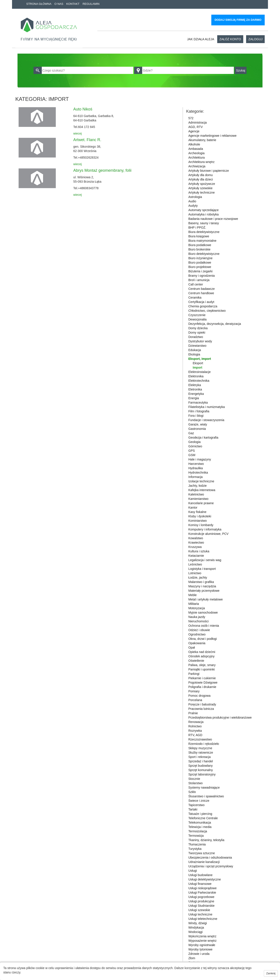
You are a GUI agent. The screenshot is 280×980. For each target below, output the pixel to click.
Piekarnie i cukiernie (202, 678)
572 (191, 118)
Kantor (193, 507)
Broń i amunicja (199, 280)
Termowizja (196, 836)
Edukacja (195, 350)
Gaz (191, 433)
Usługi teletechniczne (203, 919)
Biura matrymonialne (202, 241)
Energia (194, 398)
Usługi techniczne (200, 914)
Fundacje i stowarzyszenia (206, 420)
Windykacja (196, 927)
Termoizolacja (198, 831)
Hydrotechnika (198, 472)
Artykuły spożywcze (202, 184)
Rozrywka (195, 731)
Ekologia (194, 354)
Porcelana (195, 700)
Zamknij (271, 973)
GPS (192, 451)
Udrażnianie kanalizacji (204, 862)
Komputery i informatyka (205, 529)
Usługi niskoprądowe (202, 888)
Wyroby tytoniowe (200, 949)
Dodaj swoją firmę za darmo (238, 20)
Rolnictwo (195, 726)
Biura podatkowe (200, 245)
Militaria (194, 604)
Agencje (194, 131)
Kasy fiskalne (197, 512)
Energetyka (196, 394)
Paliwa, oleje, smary (202, 665)
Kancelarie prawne (201, 503)
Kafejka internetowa (202, 490)
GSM (192, 455)
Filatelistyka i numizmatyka (207, 407)
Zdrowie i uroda (199, 954)
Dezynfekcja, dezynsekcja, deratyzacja (215, 324)
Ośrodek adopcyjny (201, 656)
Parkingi (194, 674)
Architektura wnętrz (201, 162)
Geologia (194, 442)
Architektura (197, 157)
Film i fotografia (199, 411)
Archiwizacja (197, 166)
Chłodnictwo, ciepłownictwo (207, 311)
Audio (192, 201)
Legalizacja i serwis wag (205, 560)
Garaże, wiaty (198, 424)
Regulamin (91, 4)
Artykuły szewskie (200, 188)
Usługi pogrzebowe (201, 897)
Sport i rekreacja (199, 757)
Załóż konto (230, 39)
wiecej (78, 133)
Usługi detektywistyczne (205, 879)
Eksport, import (200, 359)
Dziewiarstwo (197, 346)
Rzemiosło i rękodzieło (204, 744)
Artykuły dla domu (200, 175)
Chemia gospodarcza (203, 306)
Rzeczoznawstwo (200, 739)
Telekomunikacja (200, 822)
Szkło (192, 792)
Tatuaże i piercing (200, 814)
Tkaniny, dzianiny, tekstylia (206, 840)
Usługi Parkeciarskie (202, 892)
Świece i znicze (199, 801)
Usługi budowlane (200, 875)
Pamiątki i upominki (202, 669)
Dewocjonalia (197, 319)
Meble (192, 595)
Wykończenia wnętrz (202, 936)
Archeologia (196, 153)
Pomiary (194, 691)
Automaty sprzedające (204, 210)
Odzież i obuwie (199, 630)
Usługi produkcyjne (201, 901)
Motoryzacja (197, 608)
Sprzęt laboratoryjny (202, 774)
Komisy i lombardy (201, 525)
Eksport (198, 363)
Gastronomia (197, 429)
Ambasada (196, 149)
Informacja (195, 477)
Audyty (193, 206)
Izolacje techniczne (201, 481)
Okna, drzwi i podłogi (203, 639)
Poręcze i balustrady (202, 704)
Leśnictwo (195, 564)
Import (198, 367)
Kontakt (73, 4)
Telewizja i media (200, 827)
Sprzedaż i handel (201, 761)
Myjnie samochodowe (203, 612)
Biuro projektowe (200, 267)
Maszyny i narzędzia (202, 586)
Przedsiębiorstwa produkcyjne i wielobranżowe (220, 717)
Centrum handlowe (201, 293)
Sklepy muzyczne (200, 748)
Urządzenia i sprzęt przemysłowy (211, 866)
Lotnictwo (195, 573)
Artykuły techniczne (202, 192)
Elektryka (195, 385)
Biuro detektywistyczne (204, 254)
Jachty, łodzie (198, 486)
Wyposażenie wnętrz (202, 941)
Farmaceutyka (198, 402)
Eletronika (195, 389)
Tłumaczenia (197, 844)
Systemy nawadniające (204, 787)
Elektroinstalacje (199, 372)
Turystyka (195, 849)
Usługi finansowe (200, 884)
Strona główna (39, 4)
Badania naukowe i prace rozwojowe (213, 219)
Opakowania (197, 643)
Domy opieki (197, 332)
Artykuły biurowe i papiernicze (209, 171)
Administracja (198, 122)
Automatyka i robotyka (204, 214)
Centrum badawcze (202, 289)
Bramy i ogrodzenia (202, 276)
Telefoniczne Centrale (203, 818)
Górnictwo (195, 446)
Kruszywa (195, 547)
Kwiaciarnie (196, 556)
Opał (192, 647)
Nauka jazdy (197, 617)
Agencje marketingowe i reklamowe (212, 136)
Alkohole (194, 144)
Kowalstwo (196, 538)
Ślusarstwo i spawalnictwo (206, 796)
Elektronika (196, 376)
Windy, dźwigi (198, 923)
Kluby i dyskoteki (200, 516)
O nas (59, 4)
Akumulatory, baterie (202, 140)
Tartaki (193, 809)
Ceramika (195, 297)
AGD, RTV (196, 127)
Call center (196, 284)
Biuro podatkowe (200, 262)
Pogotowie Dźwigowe (203, 682)
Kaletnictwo (196, 494)
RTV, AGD (195, 735)
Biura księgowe (199, 236)
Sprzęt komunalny (201, 770)
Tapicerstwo (196, 805)
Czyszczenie (197, 315)
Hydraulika (196, 468)
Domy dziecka (198, 328)
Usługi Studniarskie (201, 906)
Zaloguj (255, 39)
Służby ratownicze (201, 752)
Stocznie (194, 779)
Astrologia (195, 197)
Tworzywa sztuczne (202, 853)
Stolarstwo (195, 783)
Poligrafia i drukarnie (202, 687)
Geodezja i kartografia (203, 437)
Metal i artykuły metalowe (206, 599)
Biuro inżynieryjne (200, 258)
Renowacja (196, 722)
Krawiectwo (196, 542)
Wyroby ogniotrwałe (202, 945)
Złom (192, 958)
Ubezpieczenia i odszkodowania (210, 857)
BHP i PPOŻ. (197, 227)
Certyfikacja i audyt (201, 302)
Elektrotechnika (199, 381)
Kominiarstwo (198, 521)
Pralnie (193, 713)
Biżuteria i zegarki (200, 271)
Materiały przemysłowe (204, 591)
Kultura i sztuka (199, 551)
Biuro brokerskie (199, 249)
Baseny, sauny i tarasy (204, 223)
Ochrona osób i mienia (204, 626)
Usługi (193, 871)
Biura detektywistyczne (204, 232)
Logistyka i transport (202, 569)
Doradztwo (196, 337)
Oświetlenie (196, 661)
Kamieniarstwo (198, 499)
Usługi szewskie (199, 910)
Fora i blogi (196, 416)
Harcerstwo (196, 464)
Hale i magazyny (200, 459)
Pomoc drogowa (199, 696)
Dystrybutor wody (200, 341)
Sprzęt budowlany (200, 766)
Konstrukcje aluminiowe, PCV (208, 534)
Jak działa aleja (201, 39)
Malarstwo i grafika (201, 582)
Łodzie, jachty (198, 577)
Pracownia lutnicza (201, 709)
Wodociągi (195, 932)
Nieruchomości (199, 621)
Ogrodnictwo (197, 634)
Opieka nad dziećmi (202, 652)
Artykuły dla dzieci (201, 179)
